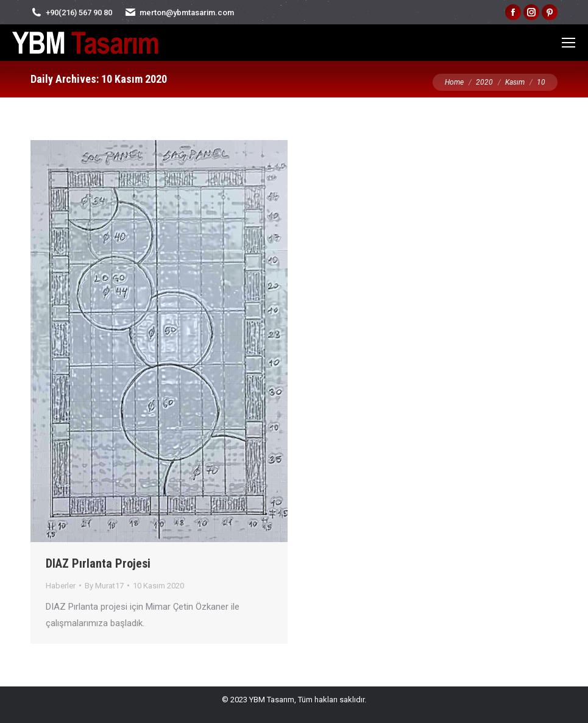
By (104, 586)
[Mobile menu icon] (569, 43)
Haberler (61, 586)
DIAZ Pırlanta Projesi (98, 563)
